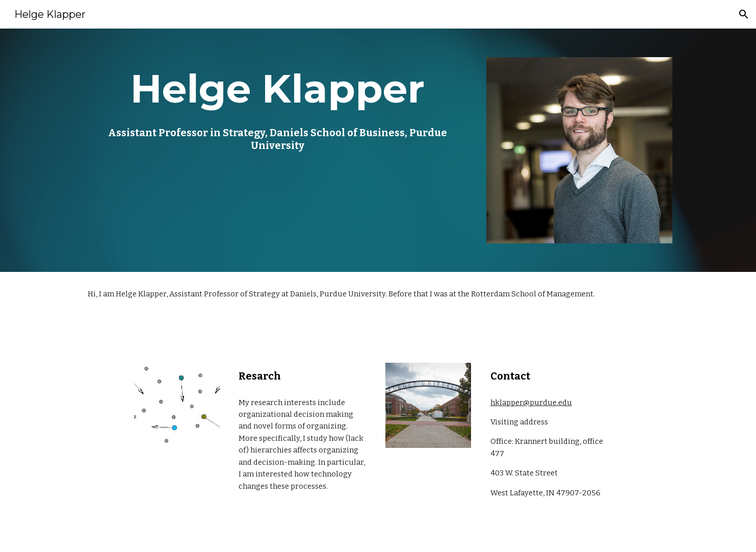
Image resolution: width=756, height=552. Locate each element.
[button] (744, 14)
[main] (277, 107)
